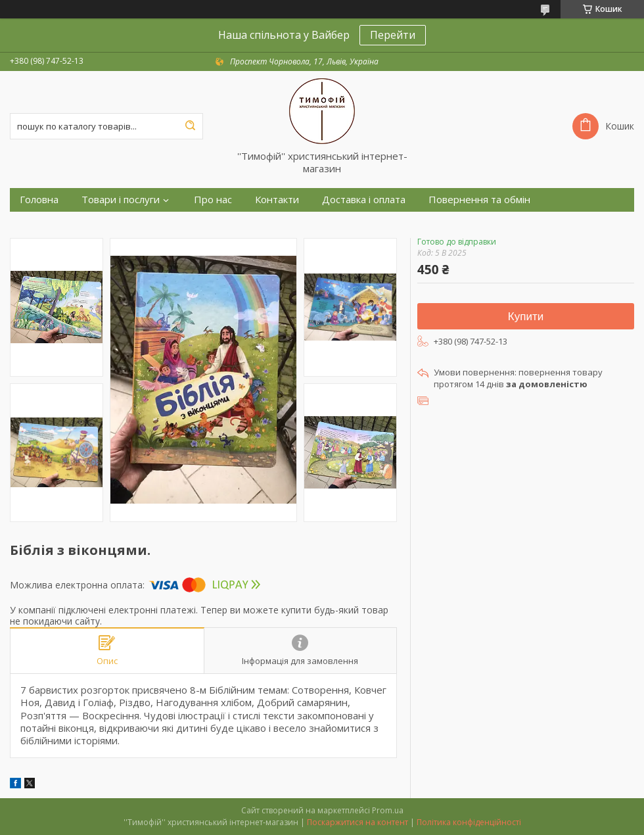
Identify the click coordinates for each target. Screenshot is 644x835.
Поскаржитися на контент (357, 822)
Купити (526, 317)
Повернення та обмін (479, 200)
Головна (39, 200)
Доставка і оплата (364, 200)
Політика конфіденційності (469, 822)
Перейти (393, 35)
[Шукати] (190, 126)
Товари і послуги (121, 200)
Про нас (213, 200)
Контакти (277, 200)
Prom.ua (388, 810)
